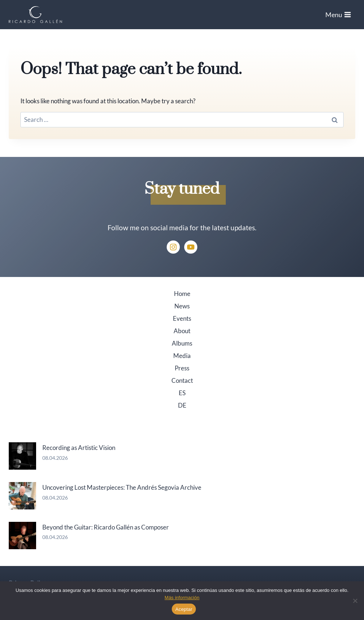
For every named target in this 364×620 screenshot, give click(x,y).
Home (182, 294)
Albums (182, 343)
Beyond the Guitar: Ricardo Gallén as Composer (106, 527)
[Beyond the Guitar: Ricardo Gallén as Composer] (22, 536)
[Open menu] (338, 14)
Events (182, 318)
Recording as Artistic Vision (79, 448)
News (182, 306)
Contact (182, 380)
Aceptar (184, 609)
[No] (355, 601)
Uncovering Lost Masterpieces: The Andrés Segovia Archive (122, 487)
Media (182, 356)
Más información (182, 598)
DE (182, 405)
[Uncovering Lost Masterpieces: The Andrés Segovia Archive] (22, 496)
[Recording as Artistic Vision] (22, 456)
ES (182, 393)
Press (182, 368)
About (182, 331)
